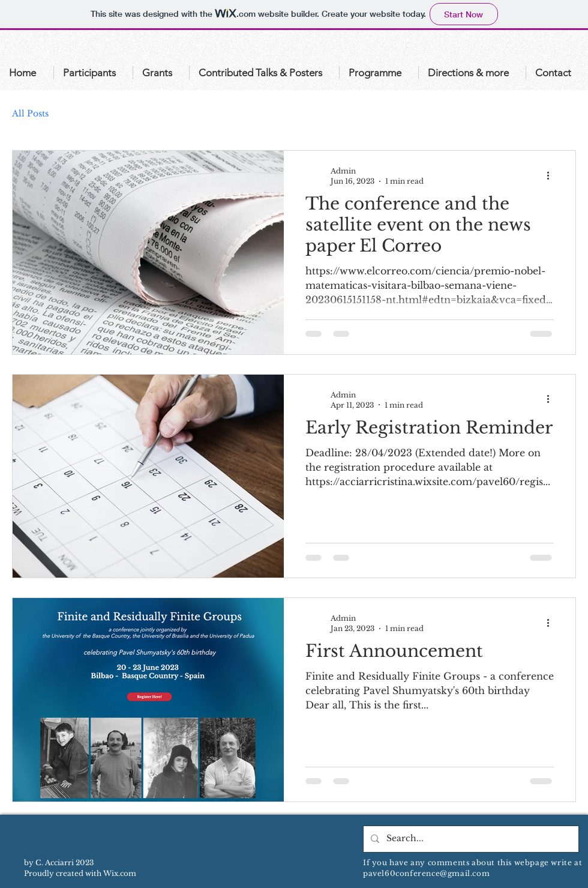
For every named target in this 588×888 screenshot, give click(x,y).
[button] (93, 73)
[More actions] (552, 175)
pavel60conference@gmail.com (426, 873)
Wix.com (120, 873)
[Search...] (470, 839)
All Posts (30, 113)
